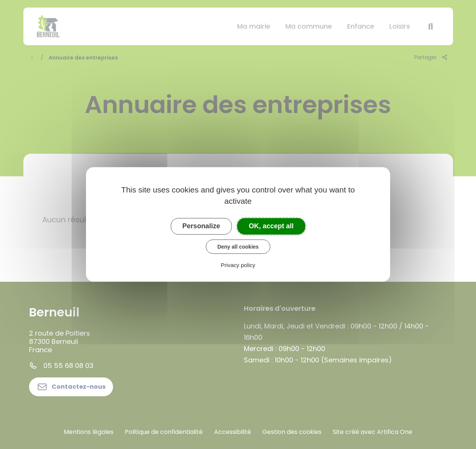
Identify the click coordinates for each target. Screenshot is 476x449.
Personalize (201, 226)
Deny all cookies (238, 246)
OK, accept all (271, 226)
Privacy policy (238, 265)
